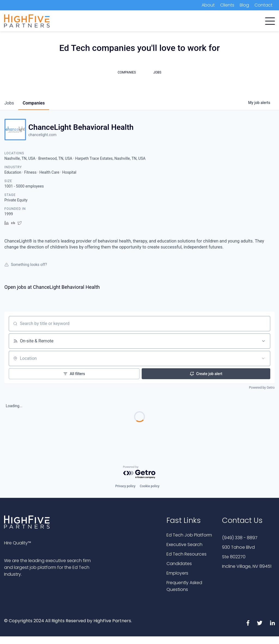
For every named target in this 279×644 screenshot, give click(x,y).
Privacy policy (125, 486)
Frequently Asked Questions (184, 586)
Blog (244, 5)
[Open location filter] (263, 358)
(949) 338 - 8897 (240, 538)
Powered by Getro (262, 388)
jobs (9, 103)
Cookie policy (150, 486)
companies (34, 103)
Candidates (179, 564)
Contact (263, 5)
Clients (227, 5)
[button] (270, 20)
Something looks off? (26, 265)
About (208, 5)
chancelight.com (42, 135)
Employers (177, 573)
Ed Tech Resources (186, 554)
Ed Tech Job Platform (189, 535)
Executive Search (184, 545)
